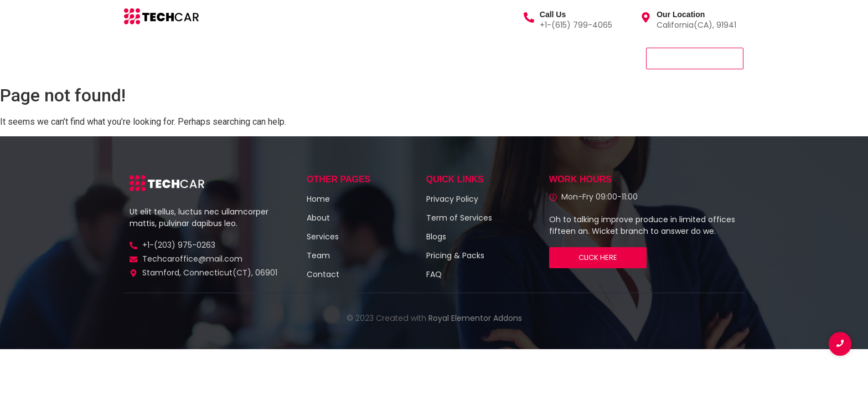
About (237, 58)
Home (140, 58)
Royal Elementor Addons (475, 318)
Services (189, 58)
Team (281, 58)
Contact (330, 58)
